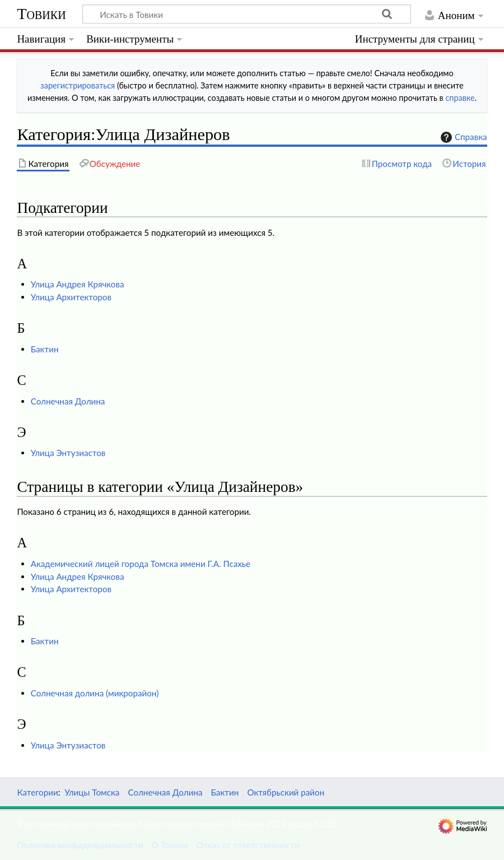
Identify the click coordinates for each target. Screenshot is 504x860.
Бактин (45, 349)
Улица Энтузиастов (68, 453)
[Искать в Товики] (247, 14)
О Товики (170, 845)
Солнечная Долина (68, 401)
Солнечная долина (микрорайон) (95, 693)
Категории (37, 792)
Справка (463, 137)
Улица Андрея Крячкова (78, 284)
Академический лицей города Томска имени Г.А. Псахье (141, 564)
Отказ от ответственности (248, 845)
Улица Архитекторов (71, 297)
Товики (41, 14)
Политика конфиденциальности (80, 845)
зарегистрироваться (78, 85)
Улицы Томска (92, 792)
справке (460, 98)
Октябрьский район (286, 792)
